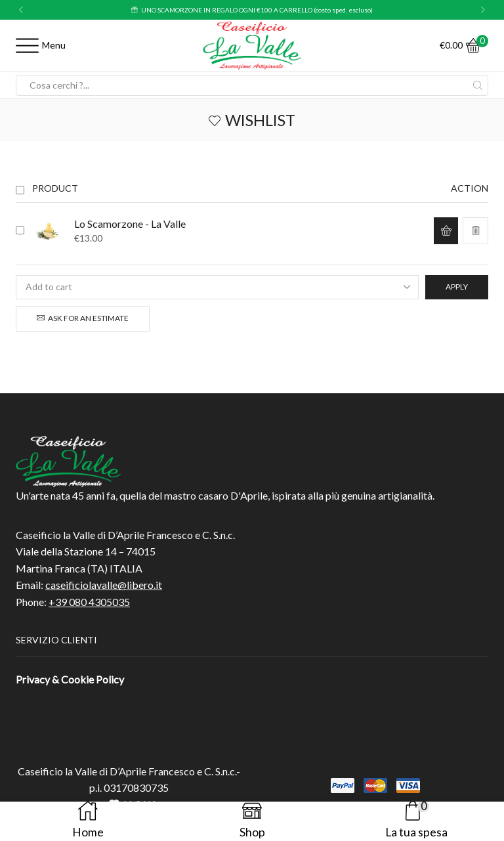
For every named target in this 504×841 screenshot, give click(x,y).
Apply (457, 287)
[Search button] (478, 85)
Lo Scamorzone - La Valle (130, 224)
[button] (21, 10)
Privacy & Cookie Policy (70, 679)
